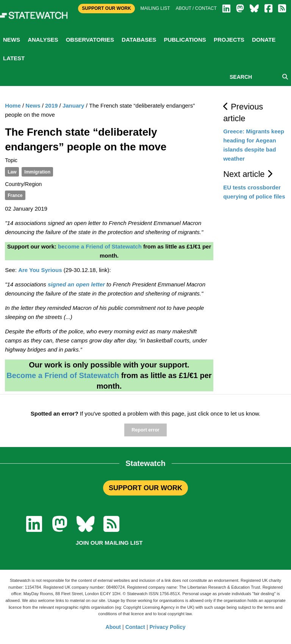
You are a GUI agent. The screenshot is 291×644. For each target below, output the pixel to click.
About (113, 627)
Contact (135, 627)
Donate (264, 40)
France (15, 195)
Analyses (43, 40)
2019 (51, 106)
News (12, 40)
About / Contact (196, 8)
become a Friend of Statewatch (100, 246)
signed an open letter (76, 284)
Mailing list (155, 8)
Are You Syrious (40, 270)
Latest (14, 58)
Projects (229, 40)
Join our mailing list (109, 543)
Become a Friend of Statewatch (63, 375)
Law (12, 172)
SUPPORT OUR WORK (145, 488)
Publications (185, 40)
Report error (145, 430)
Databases (139, 40)
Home (13, 106)
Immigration (37, 172)
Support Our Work (106, 8)
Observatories (90, 40)
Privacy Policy (168, 627)
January (74, 106)
